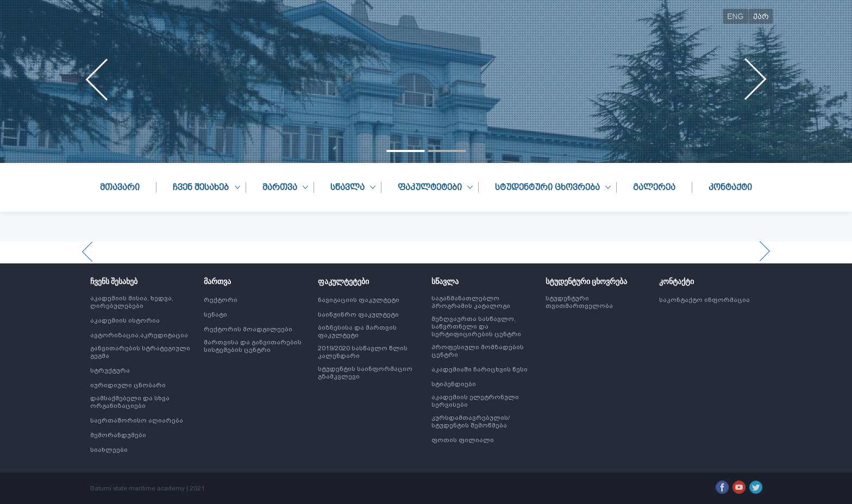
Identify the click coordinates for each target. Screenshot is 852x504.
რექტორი (221, 300)
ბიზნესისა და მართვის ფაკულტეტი (357, 331)
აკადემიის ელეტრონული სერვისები (475, 401)
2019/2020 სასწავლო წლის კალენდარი (363, 352)
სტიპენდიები (454, 384)
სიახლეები (109, 450)
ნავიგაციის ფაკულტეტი (359, 300)
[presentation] (97, 79)
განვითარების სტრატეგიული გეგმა (140, 352)
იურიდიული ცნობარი (128, 385)
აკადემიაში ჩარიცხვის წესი (480, 369)
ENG (735, 16)
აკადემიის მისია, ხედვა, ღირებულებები (132, 302)
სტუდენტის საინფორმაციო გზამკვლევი (365, 373)
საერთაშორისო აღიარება (137, 420)
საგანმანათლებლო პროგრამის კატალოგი (471, 302)
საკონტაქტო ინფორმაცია (704, 300)
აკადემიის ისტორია (125, 320)
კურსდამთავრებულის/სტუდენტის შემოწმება (471, 421)
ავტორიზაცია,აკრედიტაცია (139, 335)
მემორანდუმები (118, 435)
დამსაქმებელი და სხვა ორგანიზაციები (130, 402)
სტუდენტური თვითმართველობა (579, 302)
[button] (405, 151)
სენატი (215, 314)
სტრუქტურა (110, 370)
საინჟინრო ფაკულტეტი (358, 314)
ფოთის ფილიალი (463, 440)
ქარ (761, 16)
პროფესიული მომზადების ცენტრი (478, 351)
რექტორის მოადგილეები (248, 329)
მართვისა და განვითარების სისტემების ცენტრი (253, 346)
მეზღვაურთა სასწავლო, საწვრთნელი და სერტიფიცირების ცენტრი (476, 326)
